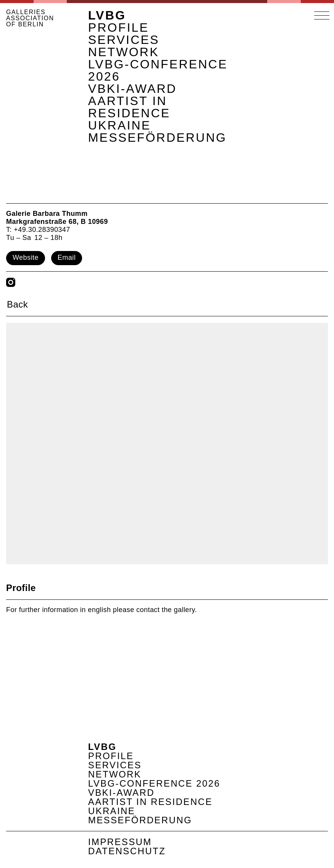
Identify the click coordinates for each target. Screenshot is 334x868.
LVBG (107, 15)
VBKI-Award (132, 89)
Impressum (120, 842)
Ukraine (120, 125)
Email (67, 257)
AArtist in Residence (129, 107)
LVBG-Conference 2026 (158, 70)
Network (124, 52)
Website (26, 257)
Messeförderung (157, 138)
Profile (119, 28)
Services (124, 40)
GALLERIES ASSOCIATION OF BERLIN (30, 18)
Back (17, 304)
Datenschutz (127, 851)
